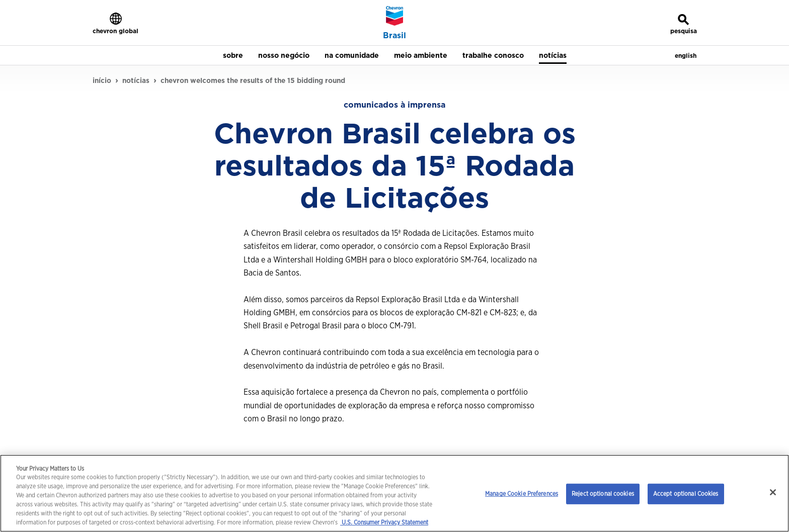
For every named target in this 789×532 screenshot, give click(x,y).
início (102, 80)
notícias (136, 80)
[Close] (773, 492)
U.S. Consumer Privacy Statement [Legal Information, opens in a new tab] (384, 522)
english (686, 56)
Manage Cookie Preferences (522, 494)
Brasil (395, 36)
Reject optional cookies (603, 494)
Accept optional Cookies (686, 494)
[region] (395, 493)
